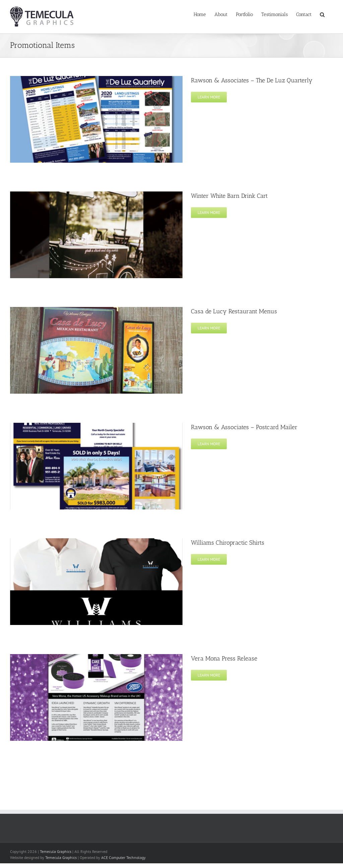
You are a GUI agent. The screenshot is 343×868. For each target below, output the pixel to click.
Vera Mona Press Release (224, 658)
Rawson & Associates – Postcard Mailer (244, 427)
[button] (322, 14)
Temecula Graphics (56, 851)
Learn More (209, 97)
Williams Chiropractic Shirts (228, 543)
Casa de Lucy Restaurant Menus (234, 311)
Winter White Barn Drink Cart (229, 196)
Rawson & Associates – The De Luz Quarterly (252, 80)
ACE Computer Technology (123, 857)
